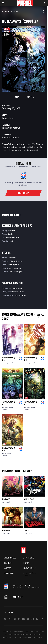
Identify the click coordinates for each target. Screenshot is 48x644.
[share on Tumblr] (19, 620)
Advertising (29, 558)
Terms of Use (7, 631)
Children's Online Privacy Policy (31, 634)
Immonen (5, 363)
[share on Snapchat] (28, 620)
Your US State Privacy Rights (35, 631)
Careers (7, 568)
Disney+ (27, 563)
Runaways (6, 499)
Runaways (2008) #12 (8, 403)
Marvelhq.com (30, 568)
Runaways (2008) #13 (30, 359)
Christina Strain (15, 268)
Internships (9, 573)
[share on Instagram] (14, 620)
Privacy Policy (18, 631)
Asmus (4, 453)
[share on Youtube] (23, 620)
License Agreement (10, 637)
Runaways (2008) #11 (30, 403)
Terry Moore (8, 118)
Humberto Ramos (11, 137)
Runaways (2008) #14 (8, 359)
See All (41, 316)
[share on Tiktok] (42, 620)
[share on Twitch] (37, 620)
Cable (26, 530)
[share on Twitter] (10, 620)
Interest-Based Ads (25, 637)
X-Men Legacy (29, 499)
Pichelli (10, 407)
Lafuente (11, 363)
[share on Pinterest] (33, 620)
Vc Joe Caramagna (15, 272)
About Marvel (10, 558)
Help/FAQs (8, 563)
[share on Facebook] (5, 620)
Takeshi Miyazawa (11, 128)
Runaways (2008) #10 (8, 449)
